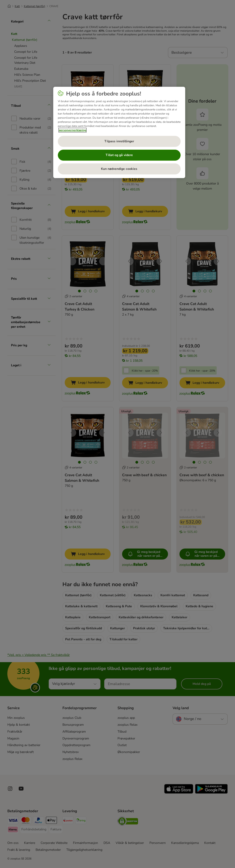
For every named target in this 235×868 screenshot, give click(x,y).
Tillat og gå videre (119, 155)
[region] (119, 132)
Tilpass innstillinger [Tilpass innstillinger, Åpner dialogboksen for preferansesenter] (119, 141)
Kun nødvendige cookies (119, 169)
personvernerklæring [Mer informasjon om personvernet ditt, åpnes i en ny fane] (73, 130)
